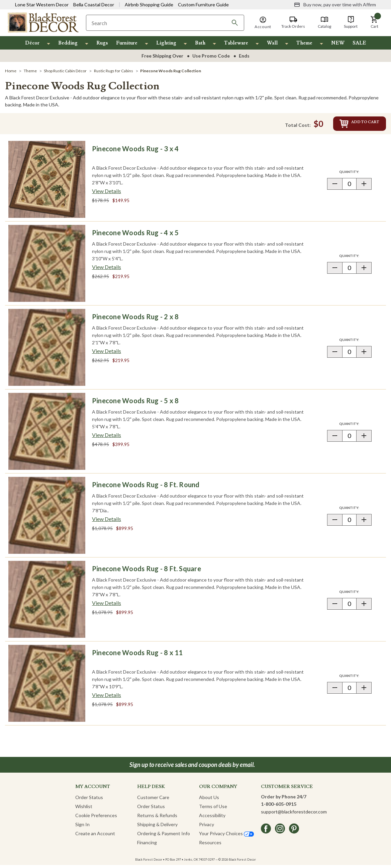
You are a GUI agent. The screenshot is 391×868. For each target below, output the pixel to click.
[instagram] (280, 832)
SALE (359, 43)
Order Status (89, 800)
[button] (374, 22)
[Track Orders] (293, 22)
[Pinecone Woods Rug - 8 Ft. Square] (47, 602)
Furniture (127, 43)
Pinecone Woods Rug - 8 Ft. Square (146, 572)
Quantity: (355, 175)
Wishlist (84, 809)
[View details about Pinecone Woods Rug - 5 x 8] (107, 438)
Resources (210, 845)
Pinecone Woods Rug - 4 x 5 (135, 236)
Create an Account (95, 836)
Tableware (236, 43)
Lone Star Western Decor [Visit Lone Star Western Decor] (42, 5)
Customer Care (153, 800)
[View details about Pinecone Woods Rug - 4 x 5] (107, 270)
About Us (209, 800)
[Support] (351, 22)
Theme (304, 43)
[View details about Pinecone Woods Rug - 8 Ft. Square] (107, 606)
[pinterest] (294, 832)
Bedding (68, 43)
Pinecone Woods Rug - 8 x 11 (137, 656)
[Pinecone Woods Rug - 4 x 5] (47, 266)
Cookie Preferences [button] (96, 818)
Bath (200, 43)
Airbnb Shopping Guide (149, 5)
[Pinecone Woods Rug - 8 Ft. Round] (47, 518)
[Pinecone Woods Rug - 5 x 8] (47, 434)
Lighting (166, 43)
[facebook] (266, 832)
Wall (272, 43)
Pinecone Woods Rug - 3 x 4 (135, 152)
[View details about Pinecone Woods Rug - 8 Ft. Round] (107, 522)
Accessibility (212, 818)
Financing (147, 845)
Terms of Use (213, 809)
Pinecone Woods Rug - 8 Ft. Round (146, 488)
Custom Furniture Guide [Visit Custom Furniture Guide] (203, 5)
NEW (338, 43)
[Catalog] (324, 22)
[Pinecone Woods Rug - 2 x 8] (47, 350)
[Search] (235, 23)
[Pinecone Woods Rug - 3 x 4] (47, 182)
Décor (32, 43)
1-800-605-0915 (279, 807)
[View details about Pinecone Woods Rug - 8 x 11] (107, 698)
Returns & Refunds (157, 818)
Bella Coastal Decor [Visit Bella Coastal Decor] (94, 5)
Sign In (82, 827)
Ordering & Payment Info (164, 836)
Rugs (102, 43)
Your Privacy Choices (226, 836)
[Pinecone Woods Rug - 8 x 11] (47, 686)
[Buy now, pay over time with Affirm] (335, 5)
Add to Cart (346, 125)
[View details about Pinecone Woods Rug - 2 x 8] (107, 354)
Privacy (207, 827)
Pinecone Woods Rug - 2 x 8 (135, 320)
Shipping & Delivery (157, 827)
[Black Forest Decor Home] (43, 22)
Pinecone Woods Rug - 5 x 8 (135, 404)
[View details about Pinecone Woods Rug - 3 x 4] (107, 194)
